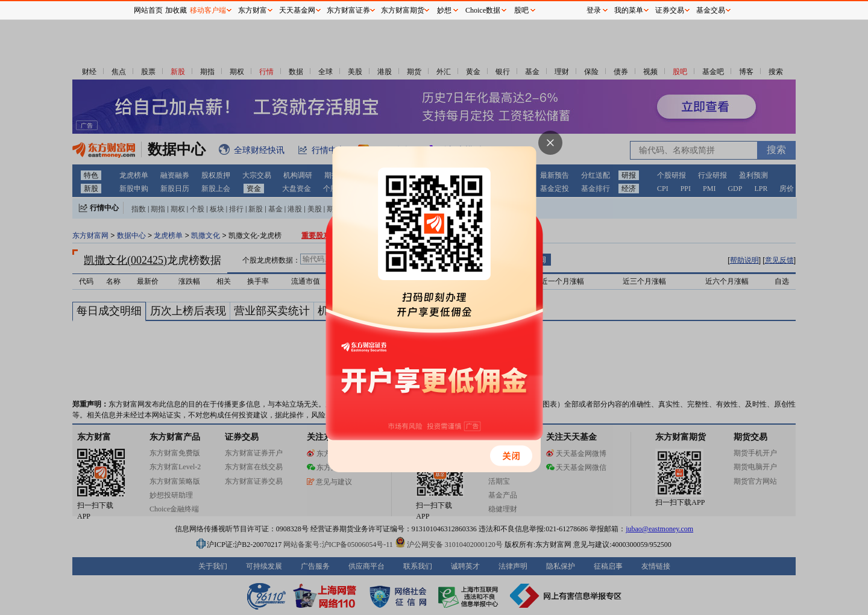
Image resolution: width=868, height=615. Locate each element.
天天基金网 (297, 10)
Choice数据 (483, 10)
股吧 (521, 10)
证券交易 (670, 10)
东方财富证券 (348, 10)
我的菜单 (629, 10)
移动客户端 (208, 10)
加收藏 (176, 10)
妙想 (444, 10)
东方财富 (253, 10)
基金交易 (711, 10)
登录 (594, 10)
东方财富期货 (403, 10)
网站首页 (148, 10)
